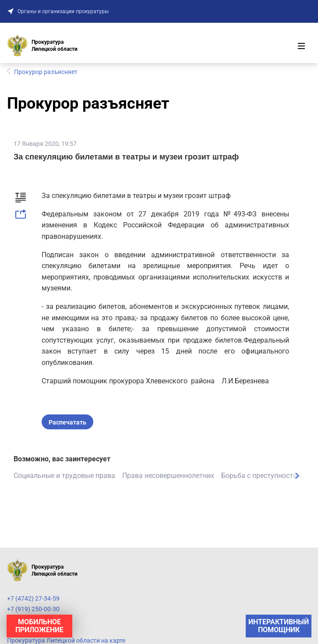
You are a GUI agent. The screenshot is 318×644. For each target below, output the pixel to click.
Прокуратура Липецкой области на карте (66, 640)
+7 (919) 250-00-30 (33, 609)
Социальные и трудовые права (64, 476)
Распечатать (67, 422)
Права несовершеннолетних (168, 476)
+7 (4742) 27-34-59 (33, 598)
